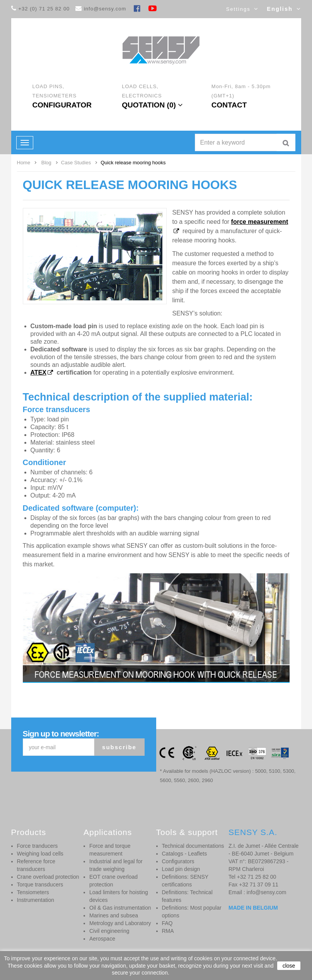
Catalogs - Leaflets (185, 854)
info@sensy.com (105, 9)
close (289, 966)
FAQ (167, 923)
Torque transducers (40, 885)
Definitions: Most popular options (192, 912)
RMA (168, 931)
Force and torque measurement (110, 850)
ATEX (38, 372)
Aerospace (102, 939)
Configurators (178, 861)
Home (24, 163)
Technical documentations (193, 846)
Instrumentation (36, 900)
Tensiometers (33, 892)
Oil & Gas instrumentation (120, 908)
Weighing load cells (40, 854)
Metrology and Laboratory (120, 923)
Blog (46, 163)
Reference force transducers (36, 865)
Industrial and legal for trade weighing (116, 865)
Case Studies (76, 163)
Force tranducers (38, 846)
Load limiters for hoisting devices (119, 896)
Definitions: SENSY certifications (185, 881)
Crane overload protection (48, 877)
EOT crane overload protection (113, 881)
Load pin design (181, 869)
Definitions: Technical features (187, 896)
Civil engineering (109, 931)
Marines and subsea (114, 915)
